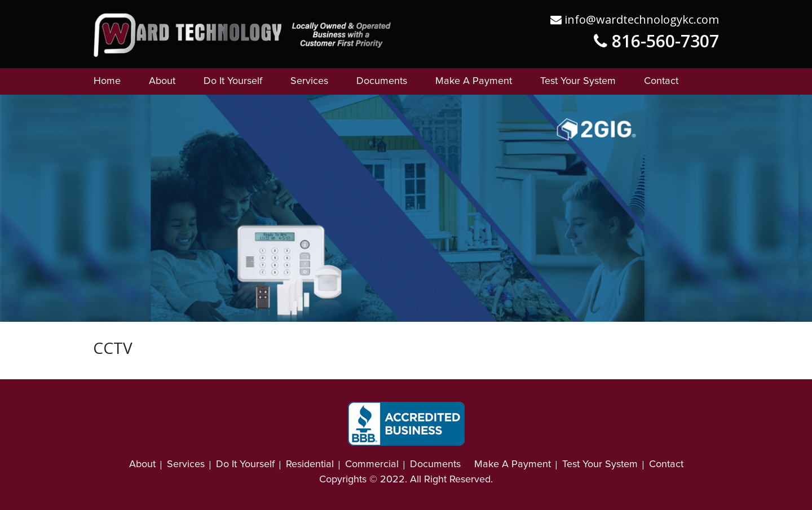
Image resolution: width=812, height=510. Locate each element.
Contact (661, 81)
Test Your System (578, 81)
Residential (310, 464)
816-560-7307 (656, 41)
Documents (382, 81)
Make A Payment (474, 81)
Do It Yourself (233, 81)
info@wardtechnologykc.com (635, 19)
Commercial (372, 464)
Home (107, 81)
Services (309, 81)
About (162, 81)
